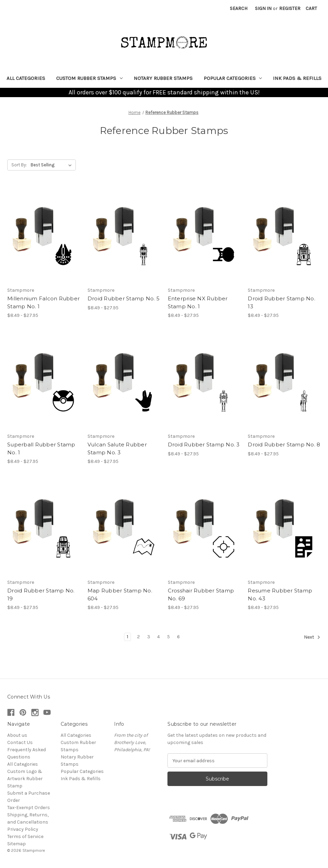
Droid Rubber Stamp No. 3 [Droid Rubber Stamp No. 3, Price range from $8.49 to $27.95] (204, 445)
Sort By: (19, 165)
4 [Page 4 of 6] (158, 637)
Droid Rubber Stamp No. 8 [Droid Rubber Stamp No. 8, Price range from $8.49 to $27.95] (284, 445)
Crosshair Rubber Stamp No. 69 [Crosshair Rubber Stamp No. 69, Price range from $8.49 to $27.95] (201, 595)
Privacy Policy (23, 829)
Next (312, 637)
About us (17, 735)
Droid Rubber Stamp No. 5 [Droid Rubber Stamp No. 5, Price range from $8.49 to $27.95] (124, 298)
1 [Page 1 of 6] (127, 637)
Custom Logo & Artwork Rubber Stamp (25, 779)
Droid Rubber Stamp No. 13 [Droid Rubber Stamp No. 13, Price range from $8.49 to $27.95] (281, 302)
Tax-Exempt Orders (29, 808)
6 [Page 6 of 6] (178, 637)
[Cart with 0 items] (311, 8)
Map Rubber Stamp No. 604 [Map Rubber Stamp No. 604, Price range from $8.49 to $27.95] (120, 595)
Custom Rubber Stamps (89, 78)
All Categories (26, 78)
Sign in (263, 8)
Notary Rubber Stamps (163, 78)
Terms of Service (25, 836)
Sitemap (17, 844)
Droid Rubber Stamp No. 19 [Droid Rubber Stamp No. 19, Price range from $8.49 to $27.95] (41, 595)
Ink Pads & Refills (297, 78)
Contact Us (20, 742)
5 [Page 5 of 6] (168, 637)
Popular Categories (233, 78)
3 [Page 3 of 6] (149, 637)
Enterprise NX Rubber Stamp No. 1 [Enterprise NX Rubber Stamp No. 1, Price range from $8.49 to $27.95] (198, 302)
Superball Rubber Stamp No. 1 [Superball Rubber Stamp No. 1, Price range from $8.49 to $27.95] (41, 448)
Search (239, 8)
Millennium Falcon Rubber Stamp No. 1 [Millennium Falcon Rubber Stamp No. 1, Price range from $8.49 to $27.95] (43, 302)
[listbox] (53, 165)
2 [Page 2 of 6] (139, 637)
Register (290, 8)
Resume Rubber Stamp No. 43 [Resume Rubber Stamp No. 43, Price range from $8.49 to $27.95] (280, 595)
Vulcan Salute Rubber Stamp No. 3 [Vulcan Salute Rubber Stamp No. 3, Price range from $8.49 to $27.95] (117, 448)
